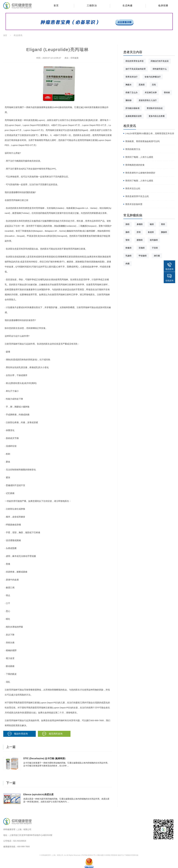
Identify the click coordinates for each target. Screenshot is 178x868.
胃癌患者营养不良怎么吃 (137, 196)
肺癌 (128, 224)
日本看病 (107, 855)
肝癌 (139, 232)
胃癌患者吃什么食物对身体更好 (140, 173)
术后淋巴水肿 (151, 92)
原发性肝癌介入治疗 (148, 100)
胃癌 (163, 224)
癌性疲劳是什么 (160, 69)
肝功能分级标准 (133, 108)
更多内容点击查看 (157, 116)
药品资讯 (18, 35)
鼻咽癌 (140, 224)
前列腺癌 (154, 240)
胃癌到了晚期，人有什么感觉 (139, 157)
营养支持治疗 (132, 77)
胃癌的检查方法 (133, 149)
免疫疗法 (121, 855)
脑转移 (129, 100)
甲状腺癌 (143, 256)
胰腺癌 (164, 232)
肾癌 (128, 240)
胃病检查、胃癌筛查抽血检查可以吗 (142, 141)
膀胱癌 (140, 240)
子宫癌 (155, 248)
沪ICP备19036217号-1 (89, 855)
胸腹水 (129, 85)
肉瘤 (128, 264)
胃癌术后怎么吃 (133, 188)
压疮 (154, 85)
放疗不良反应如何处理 (136, 69)
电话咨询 (169, 269)
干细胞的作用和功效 (131, 855)
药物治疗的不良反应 (160, 61)
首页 (5, 35)
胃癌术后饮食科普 (134, 204)
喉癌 (152, 224)
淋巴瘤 (157, 256)
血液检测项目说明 (134, 116)
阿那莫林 (114, 855)
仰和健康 (74, 58)
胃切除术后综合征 (155, 108)
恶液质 (142, 85)
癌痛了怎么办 (132, 92)
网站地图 (101, 855)
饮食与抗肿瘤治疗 (153, 77)
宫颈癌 (142, 248)
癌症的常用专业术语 (135, 61)
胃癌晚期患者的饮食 (135, 165)
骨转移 (167, 92)
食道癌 (151, 232)
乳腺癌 (129, 256)
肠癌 (128, 232)
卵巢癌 (129, 248)
